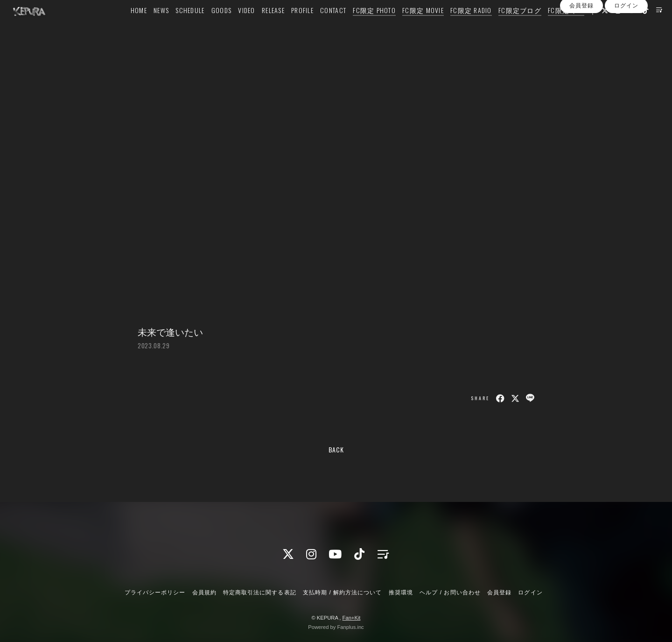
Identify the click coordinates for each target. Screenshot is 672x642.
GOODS (220, 26)
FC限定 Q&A (564, 26)
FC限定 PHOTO (372, 26)
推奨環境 (401, 593)
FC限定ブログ (518, 26)
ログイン (626, 55)
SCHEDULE (188, 26)
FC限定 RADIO (469, 26)
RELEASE (271, 26)
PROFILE (301, 26)
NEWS (159, 26)
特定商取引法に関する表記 (259, 593)
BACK (336, 449)
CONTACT (331, 26)
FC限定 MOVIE (421, 26)
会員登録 (581, 55)
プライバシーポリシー (155, 593)
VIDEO (245, 26)
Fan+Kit (352, 618)
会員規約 (204, 593)
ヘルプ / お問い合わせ (450, 593)
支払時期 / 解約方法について (343, 593)
